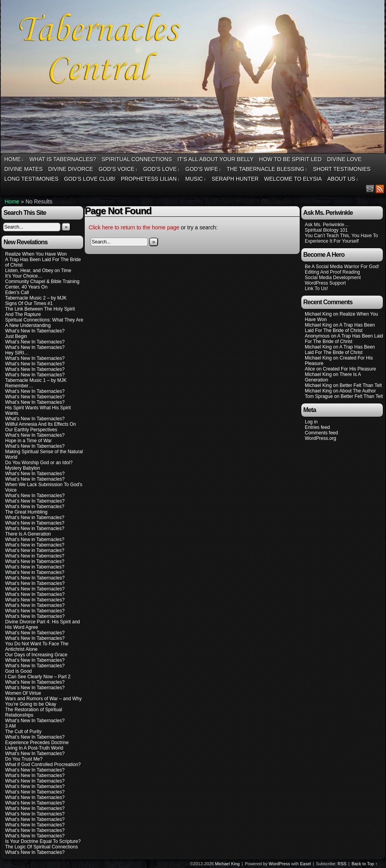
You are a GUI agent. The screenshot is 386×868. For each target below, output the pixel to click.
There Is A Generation (28, 534)
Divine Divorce (71, 169)
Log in (311, 422)
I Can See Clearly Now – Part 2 (38, 677)
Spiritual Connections (137, 159)
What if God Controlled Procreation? (43, 764)
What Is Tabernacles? (63, 159)
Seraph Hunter (235, 179)
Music (196, 179)
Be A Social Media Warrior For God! (342, 267)
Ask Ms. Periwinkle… (327, 225)
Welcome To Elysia (293, 179)
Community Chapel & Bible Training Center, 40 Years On (42, 284)
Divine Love (344, 159)
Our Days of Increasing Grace (36, 655)
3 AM (10, 726)
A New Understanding (28, 325)
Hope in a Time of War (28, 441)
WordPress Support (325, 283)
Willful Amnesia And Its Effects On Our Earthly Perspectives (41, 427)
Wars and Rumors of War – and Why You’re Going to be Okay (43, 701)
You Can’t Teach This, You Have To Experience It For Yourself (341, 238)
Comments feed (321, 433)
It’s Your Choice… (24, 276)
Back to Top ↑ (364, 864)
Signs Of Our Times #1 (29, 303)
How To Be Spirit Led (290, 159)
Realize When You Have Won (36, 254)
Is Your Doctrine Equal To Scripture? (43, 841)
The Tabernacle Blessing (267, 169)
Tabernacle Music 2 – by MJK (36, 298)
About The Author (358, 391)
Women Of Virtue (23, 693)
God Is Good (18, 671)
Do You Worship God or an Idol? (39, 463)
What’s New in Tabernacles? (35, 507)
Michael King (227, 864)
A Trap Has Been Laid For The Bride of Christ (340, 328)
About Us (343, 179)
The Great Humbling (26, 512)
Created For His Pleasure (349, 369)
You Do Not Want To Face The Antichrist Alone (37, 646)
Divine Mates (24, 169)
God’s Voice (118, 169)
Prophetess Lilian (150, 179)
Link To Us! (316, 289)
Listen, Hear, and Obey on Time (38, 271)
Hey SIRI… (17, 353)
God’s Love (161, 169)
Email (370, 189)
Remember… (19, 386)
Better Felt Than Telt (361, 385)
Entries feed (317, 427)
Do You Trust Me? (24, 759)
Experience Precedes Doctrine (37, 743)
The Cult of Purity (23, 732)
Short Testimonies (342, 169)
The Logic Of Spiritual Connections (41, 847)
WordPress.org (320, 438)
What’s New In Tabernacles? (35, 331)
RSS (380, 189)
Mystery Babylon (23, 468)
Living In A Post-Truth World (34, 748)
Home (14, 159)
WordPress (279, 864)
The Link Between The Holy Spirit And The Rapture (40, 312)
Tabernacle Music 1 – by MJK (36, 380)
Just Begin (16, 336)
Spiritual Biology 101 (326, 230)
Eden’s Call (17, 292)
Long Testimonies (31, 179)
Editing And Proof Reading (332, 272)
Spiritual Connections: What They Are (44, 320)
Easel (306, 864)
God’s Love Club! (90, 179)
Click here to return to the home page (134, 227)
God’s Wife (203, 169)
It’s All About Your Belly (215, 159)
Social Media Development (333, 278)
